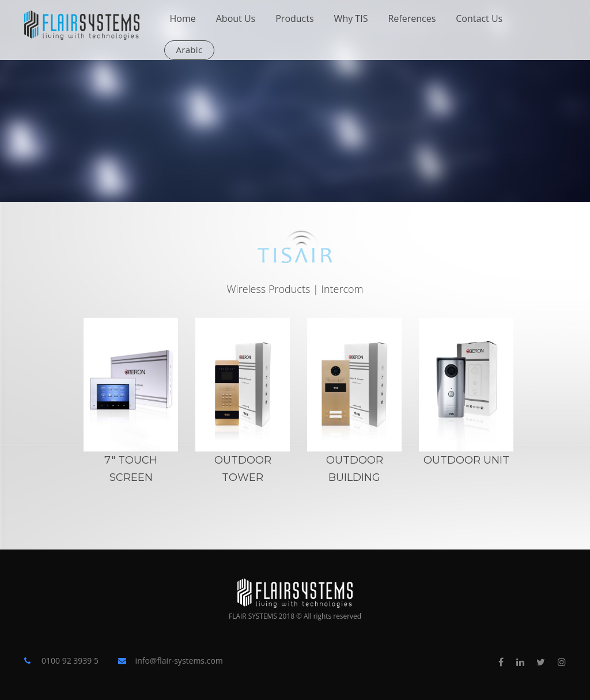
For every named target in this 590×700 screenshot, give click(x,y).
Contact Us (479, 18)
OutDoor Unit (466, 460)
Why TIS (351, 18)
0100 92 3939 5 (70, 661)
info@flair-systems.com (179, 661)
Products (294, 18)
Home (183, 18)
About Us (236, 18)
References (412, 18)
